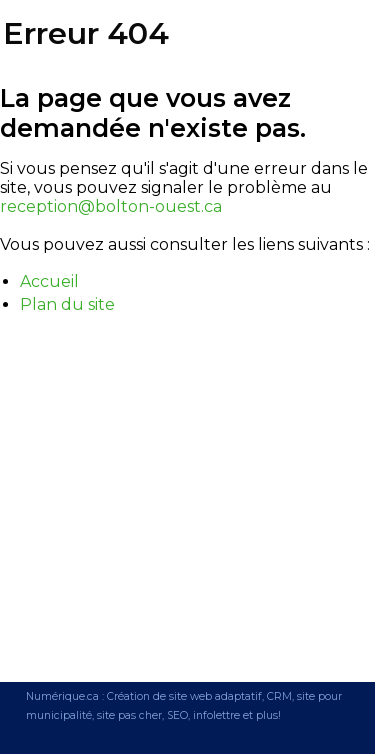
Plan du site (67, 304)
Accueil (49, 281)
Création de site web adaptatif (184, 696)
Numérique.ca (62, 696)
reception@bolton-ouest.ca (111, 206)
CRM (279, 696)
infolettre (216, 715)
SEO (177, 715)
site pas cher (129, 715)
